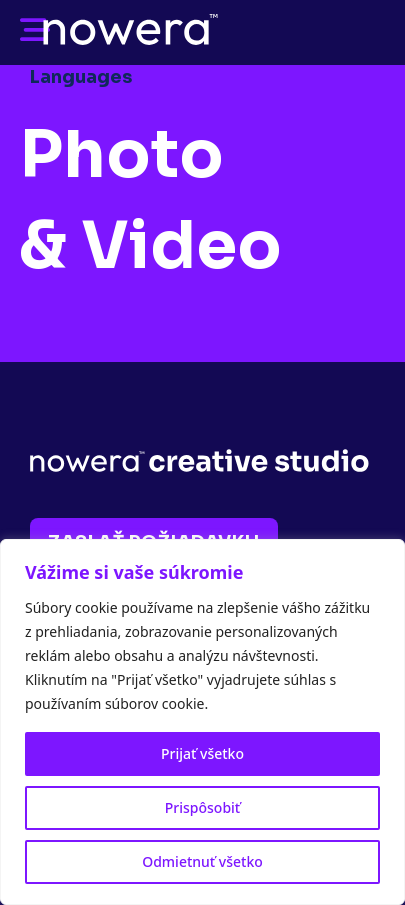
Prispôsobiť (202, 807)
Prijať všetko (202, 753)
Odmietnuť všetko (202, 861)
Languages (81, 77)
